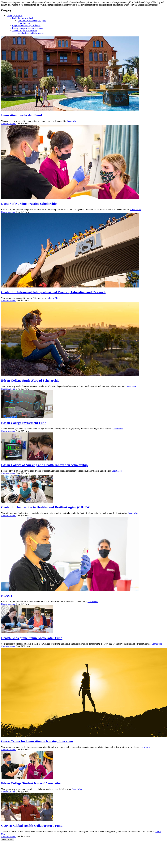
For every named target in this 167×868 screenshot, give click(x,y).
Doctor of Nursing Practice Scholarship (29, 204)
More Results (8, 839)
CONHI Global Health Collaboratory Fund (32, 826)
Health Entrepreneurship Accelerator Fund (32, 638)
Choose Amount (9, 124)
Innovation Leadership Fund (21, 115)
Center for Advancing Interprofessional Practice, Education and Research (53, 292)
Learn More (72, 121)
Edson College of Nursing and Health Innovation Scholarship (44, 465)
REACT (7, 596)
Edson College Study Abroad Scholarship (30, 380)
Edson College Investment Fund (24, 423)
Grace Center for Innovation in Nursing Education (37, 741)
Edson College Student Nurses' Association (31, 783)
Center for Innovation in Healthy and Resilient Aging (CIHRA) (46, 507)
